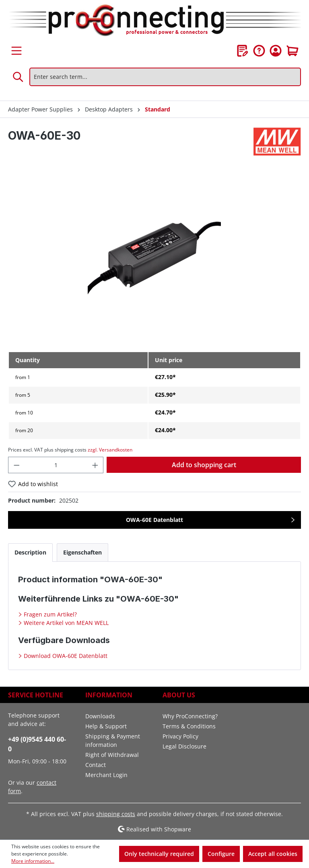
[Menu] (16, 51)
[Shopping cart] (293, 51)
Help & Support (106, 726)
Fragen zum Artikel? (49, 614)
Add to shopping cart (204, 465)
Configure (221, 854)
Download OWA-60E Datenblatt (65, 656)
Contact (96, 765)
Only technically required (159, 854)
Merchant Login (106, 775)
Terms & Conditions (189, 726)
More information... (33, 861)
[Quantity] (56, 465)
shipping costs (116, 814)
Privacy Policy (180, 736)
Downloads (100, 716)
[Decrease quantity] (16, 465)
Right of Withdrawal (112, 755)
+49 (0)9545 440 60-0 (37, 744)
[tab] (30, 552)
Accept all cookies (273, 854)
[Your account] (276, 51)
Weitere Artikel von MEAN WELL (65, 623)
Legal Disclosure (184, 746)
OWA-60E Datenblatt (154, 520)
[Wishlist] (243, 51)
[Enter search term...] (165, 77)
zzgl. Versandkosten (110, 450)
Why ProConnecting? (190, 716)
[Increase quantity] (95, 465)
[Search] (19, 77)
